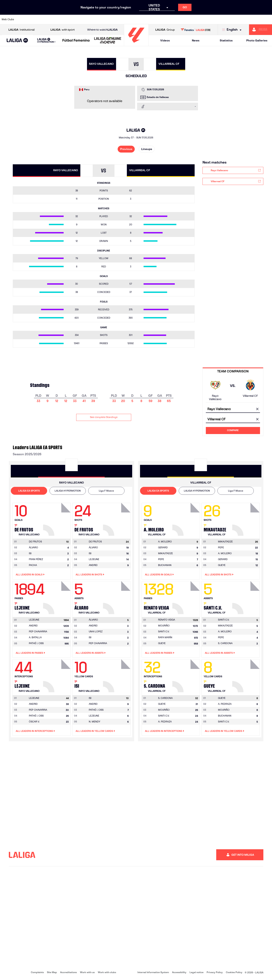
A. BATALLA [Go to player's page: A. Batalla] (35, 637)
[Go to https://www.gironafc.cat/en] (114, 19)
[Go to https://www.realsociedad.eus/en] (229, 19)
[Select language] (233, 30)
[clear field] (257, 409)
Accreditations (68, 972)
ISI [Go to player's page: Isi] (30, 553)
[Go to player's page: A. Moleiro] (187, 518)
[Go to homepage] (136, 44)
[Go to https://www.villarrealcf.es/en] (267, 19)
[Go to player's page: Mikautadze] (246, 518)
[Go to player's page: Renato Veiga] (187, 597)
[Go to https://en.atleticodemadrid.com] (37, 19)
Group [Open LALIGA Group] (165, 30)
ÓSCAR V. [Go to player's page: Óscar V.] (34, 722)
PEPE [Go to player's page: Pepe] (161, 559)
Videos (165, 40)
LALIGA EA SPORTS (29, 491)
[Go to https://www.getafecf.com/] (101, 19)
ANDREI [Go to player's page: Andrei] (93, 565)
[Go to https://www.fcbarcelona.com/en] (88, 19)
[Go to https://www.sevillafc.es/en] (242, 19)
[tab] (29, 491)
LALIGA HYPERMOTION (68, 491)
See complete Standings (104, 417)
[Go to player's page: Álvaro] (117, 597)
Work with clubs (107, 972)
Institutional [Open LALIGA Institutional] (22, 30)
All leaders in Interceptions (35, 731)
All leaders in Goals (30, 575)
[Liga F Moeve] (76, 41)
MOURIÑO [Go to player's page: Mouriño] (164, 626)
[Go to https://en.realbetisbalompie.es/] (190, 19)
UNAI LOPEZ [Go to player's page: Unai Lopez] (96, 631)
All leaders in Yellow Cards (95, 731)
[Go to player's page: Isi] (117, 675)
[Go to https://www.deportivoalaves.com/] (62, 19)
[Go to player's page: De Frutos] (57, 518)
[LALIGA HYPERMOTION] (47, 41)
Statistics (226, 40)
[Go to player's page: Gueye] (246, 675)
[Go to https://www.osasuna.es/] (49, 19)
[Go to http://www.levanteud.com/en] (126, 19)
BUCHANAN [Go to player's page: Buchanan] (165, 565)
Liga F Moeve (106, 491)
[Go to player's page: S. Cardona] (187, 675)
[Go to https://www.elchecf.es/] (75, 19)
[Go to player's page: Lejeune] (57, 597)
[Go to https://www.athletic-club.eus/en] (24, 19)
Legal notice (196, 972)
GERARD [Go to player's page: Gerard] (163, 547)
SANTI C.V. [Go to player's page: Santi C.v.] (164, 631)
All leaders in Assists (91, 653)
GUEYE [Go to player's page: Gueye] (222, 565)
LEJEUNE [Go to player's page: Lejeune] (94, 559)
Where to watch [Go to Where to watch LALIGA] (102, 30)
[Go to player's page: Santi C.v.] (246, 597)
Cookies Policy (234, 972)
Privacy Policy (215, 972)
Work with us (87, 972)
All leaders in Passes (30, 653)
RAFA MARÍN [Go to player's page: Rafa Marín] (165, 637)
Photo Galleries (257, 40)
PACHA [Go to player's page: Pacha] (33, 565)
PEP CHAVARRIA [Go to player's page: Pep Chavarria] (38, 631)
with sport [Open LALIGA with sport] (63, 30)
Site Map (52, 972)
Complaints (37, 972)
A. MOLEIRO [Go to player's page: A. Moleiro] (225, 553)
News (196, 40)
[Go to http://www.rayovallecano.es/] (139, 19)
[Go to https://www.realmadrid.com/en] (203, 19)
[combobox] (233, 409)
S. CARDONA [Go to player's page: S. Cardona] (225, 643)
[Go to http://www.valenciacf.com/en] (255, 19)
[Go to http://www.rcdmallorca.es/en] (178, 19)
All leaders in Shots (90, 575)
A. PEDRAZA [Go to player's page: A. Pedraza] (165, 722)
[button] (17, 41)
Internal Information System (153, 972)
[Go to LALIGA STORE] (196, 30)
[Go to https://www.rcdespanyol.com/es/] (165, 19)
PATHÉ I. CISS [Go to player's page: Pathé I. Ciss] (36, 643)
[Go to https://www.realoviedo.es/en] (216, 19)
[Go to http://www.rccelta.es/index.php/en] (152, 19)
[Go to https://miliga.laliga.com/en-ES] (261, 30)
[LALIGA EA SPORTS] (17, 41)
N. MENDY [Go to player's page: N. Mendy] (94, 722)
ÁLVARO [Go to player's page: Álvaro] (33, 547)
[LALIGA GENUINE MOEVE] (108, 41)
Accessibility (179, 972)
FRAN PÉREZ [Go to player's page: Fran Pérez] (36, 559)
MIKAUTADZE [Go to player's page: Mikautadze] (165, 553)
